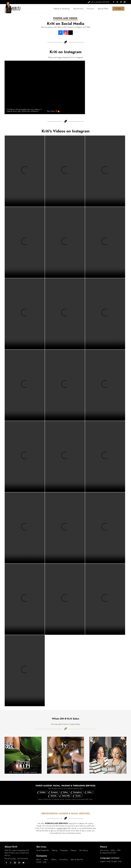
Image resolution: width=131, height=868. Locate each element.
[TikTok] (70, 33)
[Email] (23, 863)
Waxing (54, 850)
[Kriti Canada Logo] (8, 7)
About (39, 859)
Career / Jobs (41, 862)
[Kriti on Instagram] (19, 863)
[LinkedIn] (125, 2)
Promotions (64, 859)
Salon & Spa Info (77, 859)
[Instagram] (121, 2)
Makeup (73, 850)
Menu (46, 859)
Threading (64, 850)
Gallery (54, 859)
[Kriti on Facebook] (61, 33)
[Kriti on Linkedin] (15, 863)
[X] (117, 2)
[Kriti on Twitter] (11, 863)
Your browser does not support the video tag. (25, 171)
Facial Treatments (43, 850)
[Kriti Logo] (16, 9)
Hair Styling (83, 850)
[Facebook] (114, 2)
